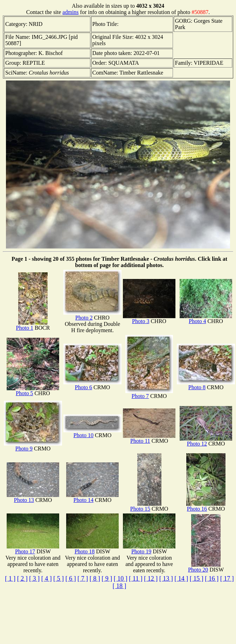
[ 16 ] (212, 579)
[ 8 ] (95, 579)
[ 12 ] (151, 579)
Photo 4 (206, 319)
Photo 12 (206, 441)
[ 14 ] (181, 579)
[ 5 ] (58, 579)
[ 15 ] (197, 579)
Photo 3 (149, 319)
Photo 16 (206, 506)
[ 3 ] (34, 579)
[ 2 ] (22, 579)
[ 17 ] (227, 579)
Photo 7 (149, 394)
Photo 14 (92, 498)
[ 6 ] (71, 579)
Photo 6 (92, 385)
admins (70, 12)
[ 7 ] (83, 579)
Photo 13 (33, 498)
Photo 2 (92, 315)
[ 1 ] (10, 579)
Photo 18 (92, 549)
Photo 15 (146, 506)
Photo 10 (92, 433)
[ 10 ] (121, 579)
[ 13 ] (166, 579)
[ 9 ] (107, 579)
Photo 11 (149, 438)
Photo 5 (33, 391)
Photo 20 (204, 567)
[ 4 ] (47, 579)
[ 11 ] (136, 579)
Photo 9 (33, 446)
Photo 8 (206, 385)
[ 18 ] (120, 586)
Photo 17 (33, 549)
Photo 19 (149, 549)
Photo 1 (32, 325)
